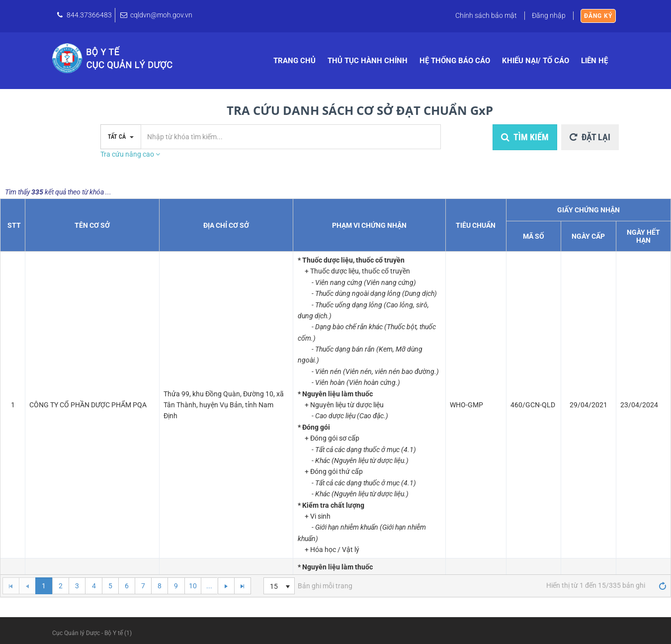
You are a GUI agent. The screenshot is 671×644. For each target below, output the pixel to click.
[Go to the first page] (11, 586)
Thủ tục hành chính (368, 61)
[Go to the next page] (225, 586)
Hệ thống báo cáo (455, 61)
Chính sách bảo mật (486, 15)
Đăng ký (598, 16)
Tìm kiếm (525, 137)
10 (193, 586)
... (209, 586)
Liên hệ (594, 61)
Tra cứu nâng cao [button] (130, 154)
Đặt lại (590, 137)
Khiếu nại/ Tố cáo (536, 61)
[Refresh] (663, 585)
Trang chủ (294, 61)
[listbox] (279, 586)
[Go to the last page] (242, 586)
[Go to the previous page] (27, 586)
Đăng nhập (549, 15)
